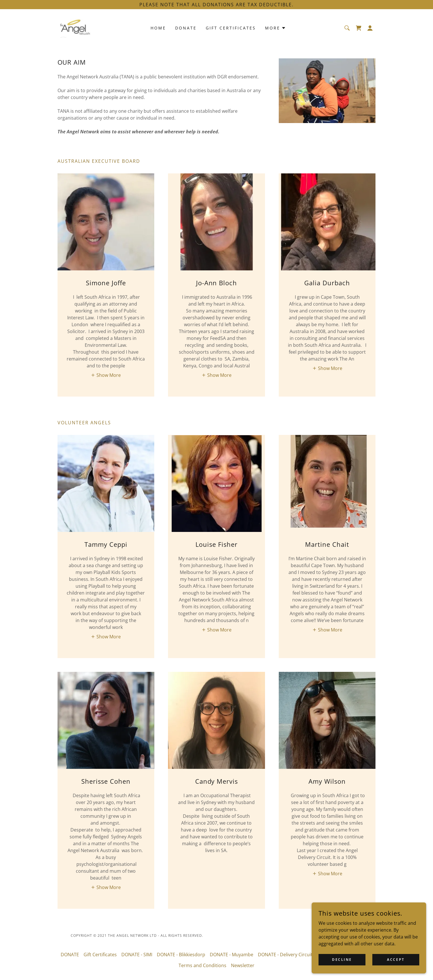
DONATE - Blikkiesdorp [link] (181, 955)
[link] (76, 27)
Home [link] (158, 28)
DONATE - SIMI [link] (137, 955)
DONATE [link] (186, 28)
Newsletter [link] (243, 965)
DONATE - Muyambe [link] (232, 955)
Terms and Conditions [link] (202, 965)
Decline (342, 960)
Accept (396, 960)
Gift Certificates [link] (231, 28)
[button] (370, 28)
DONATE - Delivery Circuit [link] (285, 955)
